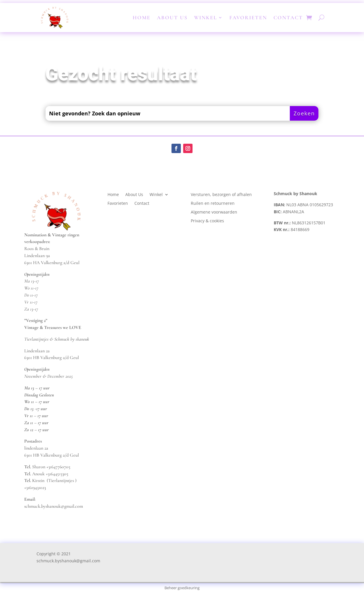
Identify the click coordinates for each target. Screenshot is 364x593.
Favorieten (248, 18)
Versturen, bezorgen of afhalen (221, 195)
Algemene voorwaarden (214, 212)
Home (142, 18)
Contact (288, 18)
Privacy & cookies (208, 221)
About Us (172, 18)
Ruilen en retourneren (213, 204)
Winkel (206, 18)
